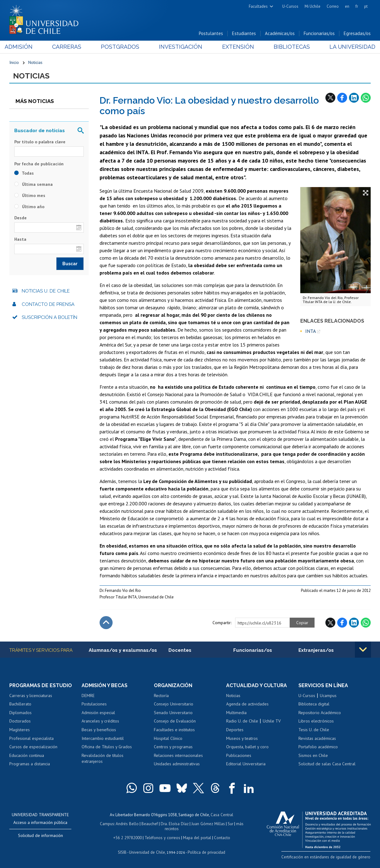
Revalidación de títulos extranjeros (103, 759)
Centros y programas (173, 747)
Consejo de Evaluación (175, 721)
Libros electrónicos (316, 721)
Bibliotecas (288, 47)
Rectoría (161, 696)
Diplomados (20, 713)
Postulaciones (94, 704)
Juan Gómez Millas (208, 823)
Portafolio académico (318, 747)
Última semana (34, 184)
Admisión (23, 47)
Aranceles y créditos (100, 721)
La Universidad (348, 47)
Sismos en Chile (313, 756)
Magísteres (20, 730)
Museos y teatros (242, 739)
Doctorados (20, 721)
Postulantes (211, 34)
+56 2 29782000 (128, 837)
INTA (311, 331)
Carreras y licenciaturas (31, 696)
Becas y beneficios (99, 730)
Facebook (342, 98)
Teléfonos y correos (162, 837)
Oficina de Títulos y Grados (107, 747)
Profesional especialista (31, 739)
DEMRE (88, 696)
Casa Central (222, 815)
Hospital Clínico (168, 739)
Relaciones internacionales (178, 756)
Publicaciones (239, 756)
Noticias (35, 63)
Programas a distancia (30, 764)
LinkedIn (354, 98)
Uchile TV (272, 721)
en (347, 6)
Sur (230, 823)
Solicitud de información (40, 836)
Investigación (181, 47)
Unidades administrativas (177, 764)
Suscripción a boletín (49, 318)
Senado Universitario (173, 713)
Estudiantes (244, 34)
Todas (24, 173)
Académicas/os (280, 34)
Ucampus (328, 696)
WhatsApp (366, 98)
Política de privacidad (206, 851)
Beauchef (150, 823)
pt (366, 6)
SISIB (123, 851)
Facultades (258, 6)
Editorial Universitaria (246, 764)
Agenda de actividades (247, 704)
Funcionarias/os (319, 34)
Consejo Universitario (174, 704)
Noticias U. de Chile (46, 291)
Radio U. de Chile (242, 721)
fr (357, 6)
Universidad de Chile (147, 851)
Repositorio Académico (320, 713)
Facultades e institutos (174, 730)
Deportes (235, 730)
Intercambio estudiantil (103, 739)
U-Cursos (290, 6)
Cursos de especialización (33, 747)
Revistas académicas (317, 739)
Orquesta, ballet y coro (247, 747)
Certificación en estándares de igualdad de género (327, 857)
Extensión (236, 47)
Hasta (20, 239)
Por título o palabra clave (40, 142)
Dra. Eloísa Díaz (175, 823)
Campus (108, 823)
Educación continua (27, 756)
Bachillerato (20, 704)
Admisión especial (98, 713)
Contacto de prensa (48, 304)
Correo (333, 6)
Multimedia (236, 713)
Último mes (30, 195)
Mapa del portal (197, 837)
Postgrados (122, 47)
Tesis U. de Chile (314, 730)
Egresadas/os (357, 34)
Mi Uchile (313, 6)
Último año (29, 207)
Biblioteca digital (314, 704)
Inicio (14, 63)
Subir (106, 623)
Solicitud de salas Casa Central (327, 764)
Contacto (221, 837)
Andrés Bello (128, 823)
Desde (20, 218)
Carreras (70, 47)
